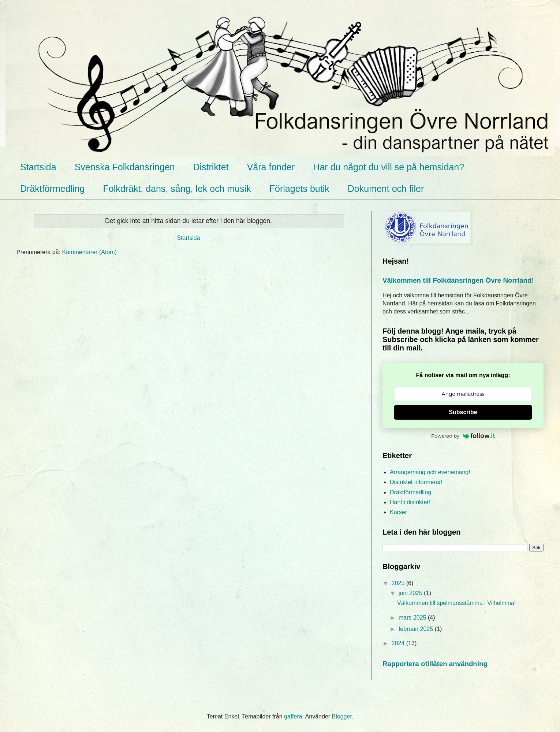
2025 (399, 583)
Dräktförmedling (52, 189)
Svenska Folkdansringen (125, 167)
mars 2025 (413, 618)
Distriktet (211, 167)
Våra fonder (271, 167)
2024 (399, 643)
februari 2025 (417, 629)
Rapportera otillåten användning (435, 664)
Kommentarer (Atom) (89, 252)
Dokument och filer (386, 189)
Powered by (463, 436)
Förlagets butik (299, 189)
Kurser (398, 512)
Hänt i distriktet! (410, 502)
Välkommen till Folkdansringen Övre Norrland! (458, 280)
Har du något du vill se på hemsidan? (389, 167)
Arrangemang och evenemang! (430, 472)
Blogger (342, 716)
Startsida (38, 167)
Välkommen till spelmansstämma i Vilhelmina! (456, 603)
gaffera (293, 716)
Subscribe (463, 412)
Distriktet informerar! (416, 482)
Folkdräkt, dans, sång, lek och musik (177, 189)
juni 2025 (411, 593)
